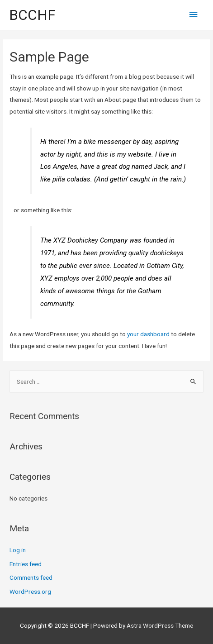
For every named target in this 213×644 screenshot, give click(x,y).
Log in (18, 550)
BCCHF (32, 15)
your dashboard (148, 334)
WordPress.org (30, 592)
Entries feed (26, 564)
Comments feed (31, 577)
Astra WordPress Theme (160, 625)
